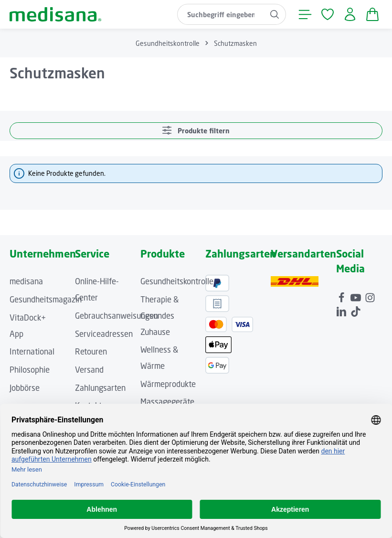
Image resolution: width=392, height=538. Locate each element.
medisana (26, 281)
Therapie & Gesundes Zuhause (159, 316)
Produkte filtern (196, 130)
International (32, 352)
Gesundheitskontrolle (177, 281)
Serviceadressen (104, 334)
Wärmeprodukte (168, 384)
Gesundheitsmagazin (46, 300)
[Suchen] (275, 14)
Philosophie (30, 370)
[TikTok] (356, 310)
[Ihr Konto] (350, 15)
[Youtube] (357, 296)
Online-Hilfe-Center (97, 290)
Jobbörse (25, 388)
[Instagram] (370, 296)
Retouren (91, 352)
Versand (89, 370)
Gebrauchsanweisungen (117, 316)
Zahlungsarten (100, 388)
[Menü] (305, 15)
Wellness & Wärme (159, 358)
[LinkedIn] (342, 310)
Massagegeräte (167, 402)
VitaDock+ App (28, 326)
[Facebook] (342, 296)
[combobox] (221, 14)
